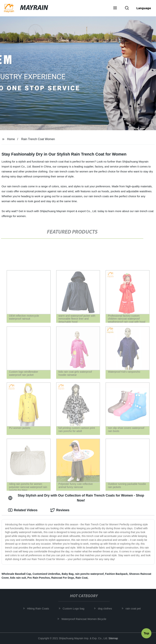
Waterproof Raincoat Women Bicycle (85, 619)
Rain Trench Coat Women (38, 139)
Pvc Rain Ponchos (39, 578)
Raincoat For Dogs (63, 578)
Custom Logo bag (75, 608)
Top (146, 634)
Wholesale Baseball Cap (16, 574)
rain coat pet (134, 608)
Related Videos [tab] (23, 510)
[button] (115, 8)
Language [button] (144, 8)
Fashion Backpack (116, 574)
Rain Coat (82, 578)
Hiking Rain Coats (39, 608)
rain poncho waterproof (89, 574)
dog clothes (106, 608)
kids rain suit (18, 578)
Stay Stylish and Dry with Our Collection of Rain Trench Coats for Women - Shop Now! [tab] (76, 498)
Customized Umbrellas (46, 574)
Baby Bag (68, 574)
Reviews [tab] (60, 510)
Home (11, 139)
